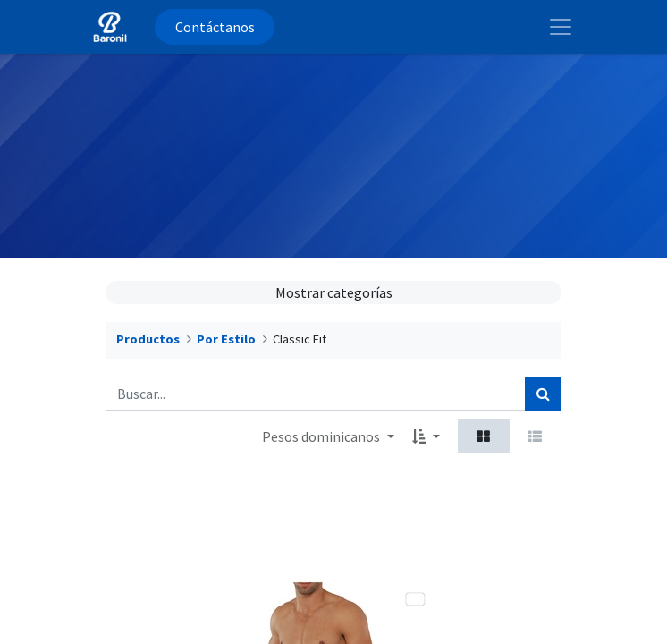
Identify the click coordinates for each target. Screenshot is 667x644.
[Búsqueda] (543, 394)
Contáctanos (215, 27)
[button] (426, 436)
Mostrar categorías (334, 292)
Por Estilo (226, 339)
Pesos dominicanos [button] (322, 436)
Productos (148, 339)
